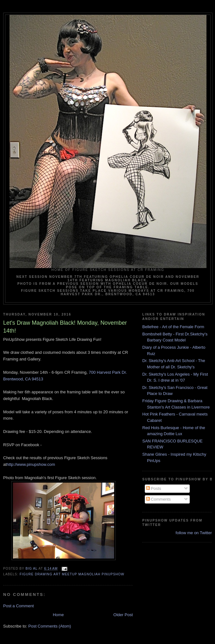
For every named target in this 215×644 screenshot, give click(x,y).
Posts (154, 488)
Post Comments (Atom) (50, 626)
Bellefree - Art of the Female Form (173, 327)
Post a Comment (18, 606)
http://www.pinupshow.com (31, 464)
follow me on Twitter (194, 533)
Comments (158, 499)
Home (58, 615)
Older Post (123, 615)
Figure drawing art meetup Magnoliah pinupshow (72, 574)
